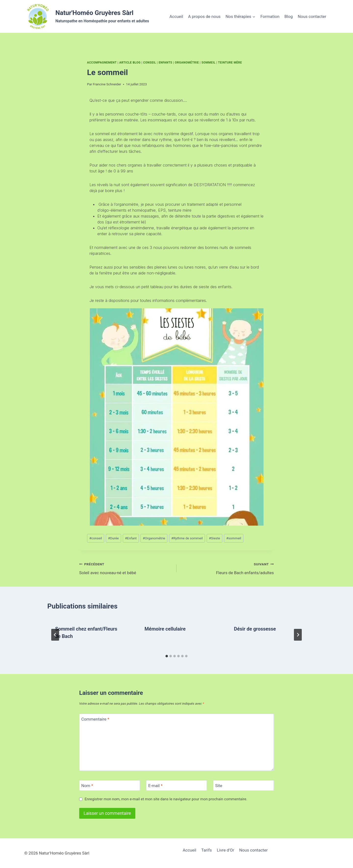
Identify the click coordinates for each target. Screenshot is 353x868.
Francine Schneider (107, 84)
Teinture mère (230, 63)
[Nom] (110, 785)
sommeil (234, 538)
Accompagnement (102, 63)
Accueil (176, 16)
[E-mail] (176, 785)
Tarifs (207, 850)
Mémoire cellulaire (165, 629)
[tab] (167, 656)
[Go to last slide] (55, 635)
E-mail (155, 786)
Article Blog (130, 63)
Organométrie (187, 63)
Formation (270, 16)
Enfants (165, 63)
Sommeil (208, 63)
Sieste (214, 538)
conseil (96, 538)
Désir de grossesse (255, 629)
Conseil (150, 63)
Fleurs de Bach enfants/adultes (227, 568)
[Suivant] (298, 635)
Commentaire (95, 719)
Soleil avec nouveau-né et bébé (126, 568)
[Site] (243, 785)
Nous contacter (312, 16)
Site (219, 786)
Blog (289, 16)
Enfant (131, 538)
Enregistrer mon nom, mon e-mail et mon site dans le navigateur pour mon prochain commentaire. (166, 799)
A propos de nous (204, 16)
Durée (113, 538)
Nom (87, 786)
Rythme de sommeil (187, 538)
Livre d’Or (226, 850)
